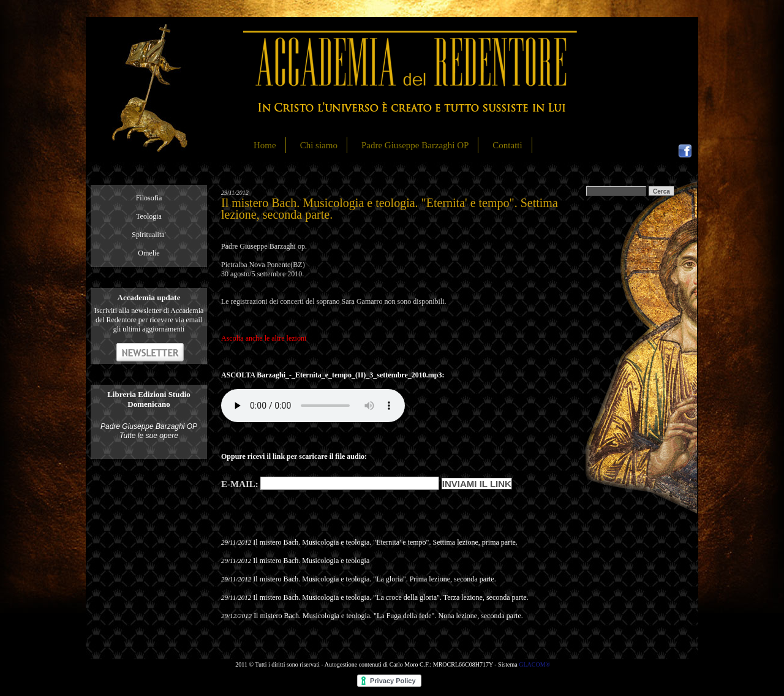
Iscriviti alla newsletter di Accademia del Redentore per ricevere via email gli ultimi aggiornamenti (149, 320)
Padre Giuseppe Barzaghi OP (415, 145)
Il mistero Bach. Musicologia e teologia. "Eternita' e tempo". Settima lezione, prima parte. (385, 542)
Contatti (507, 145)
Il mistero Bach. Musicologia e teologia (311, 561)
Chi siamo (319, 145)
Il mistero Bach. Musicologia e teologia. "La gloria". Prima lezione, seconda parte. (374, 579)
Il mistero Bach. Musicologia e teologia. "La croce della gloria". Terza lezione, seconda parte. (390, 597)
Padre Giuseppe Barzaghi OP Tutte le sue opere (149, 431)
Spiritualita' (149, 235)
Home (265, 145)
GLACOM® (534, 664)
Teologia (149, 216)
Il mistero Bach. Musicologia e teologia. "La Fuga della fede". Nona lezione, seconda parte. (388, 616)
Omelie (149, 253)
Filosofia (149, 198)
